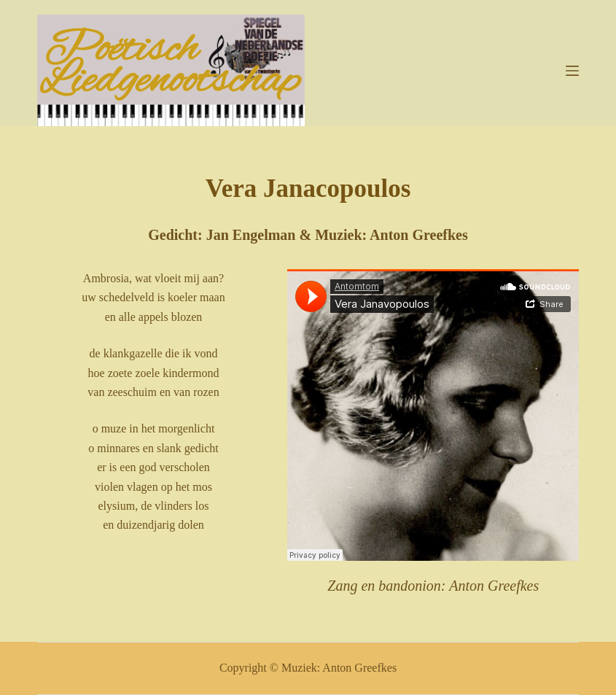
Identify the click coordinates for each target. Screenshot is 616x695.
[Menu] (572, 71)
